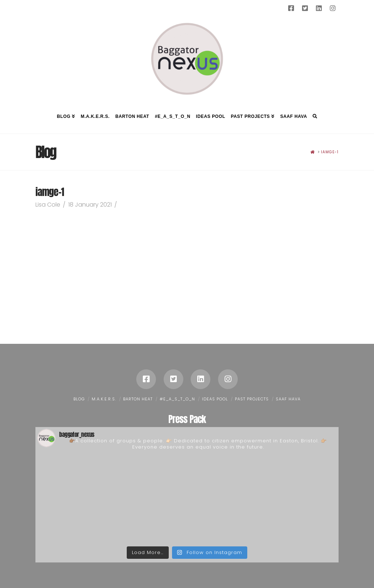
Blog (79, 399)
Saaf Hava (288, 399)
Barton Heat (138, 399)
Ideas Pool (215, 399)
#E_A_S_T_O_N (177, 399)
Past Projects (252, 399)
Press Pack (187, 419)
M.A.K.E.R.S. (104, 399)
